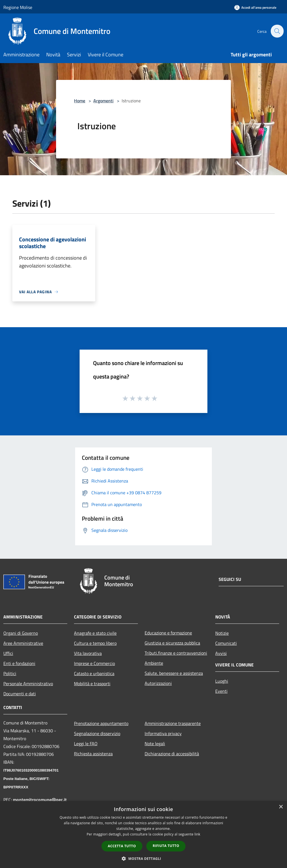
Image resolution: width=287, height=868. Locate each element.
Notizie (222, 633)
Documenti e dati (20, 694)
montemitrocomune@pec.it (40, 800)
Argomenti (103, 101)
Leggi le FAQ (86, 744)
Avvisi (221, 653)
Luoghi (222, 681)
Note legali (155, 744)
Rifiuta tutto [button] (166, 846)
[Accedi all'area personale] (255, 7)
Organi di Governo (21, 633)
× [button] (281, 807)
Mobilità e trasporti (92, 684)
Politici (10, 673)
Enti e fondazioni (19, 663)
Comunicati (226, 643)
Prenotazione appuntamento (101, 723)
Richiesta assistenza (93, 754)
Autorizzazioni (158, 683)
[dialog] (143, 834)
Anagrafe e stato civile (95, 633)
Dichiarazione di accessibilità (172, 754)
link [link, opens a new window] (197, 834)
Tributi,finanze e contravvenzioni (176, 653)
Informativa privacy (163, 733)
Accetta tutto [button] (122, 846)
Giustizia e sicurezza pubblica (172, 643)
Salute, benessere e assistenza (174, 673)
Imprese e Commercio (94, 663)
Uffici (8, 653)
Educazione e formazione (168, 633)
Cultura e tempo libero (95, 643)
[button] (143, 858)
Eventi (221, 691)
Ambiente (154, 663)
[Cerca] (277, 31)
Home (80, 101)
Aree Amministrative (23, 643)
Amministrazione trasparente (173, 723)
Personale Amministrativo (28, 684)
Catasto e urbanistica (94, 673)
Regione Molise (18, 7)
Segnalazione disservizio (97, 733)
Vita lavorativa (88, 653)
